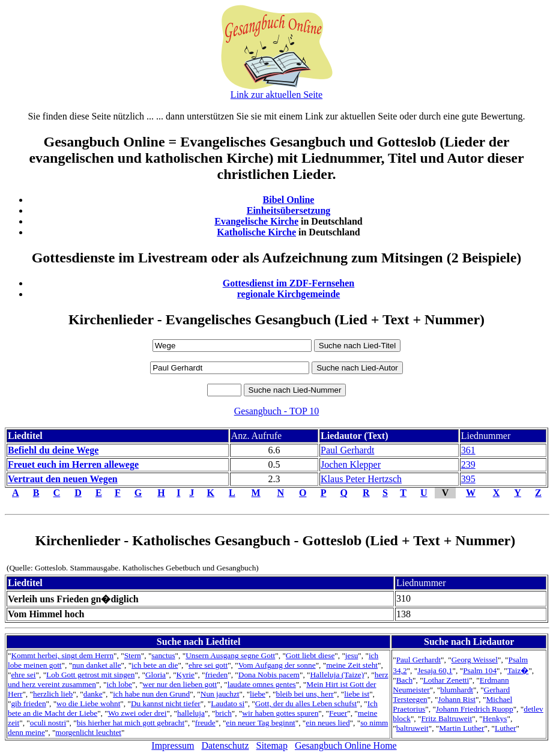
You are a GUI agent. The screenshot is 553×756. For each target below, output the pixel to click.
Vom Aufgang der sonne (277, 665)
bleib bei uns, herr (305, 694)
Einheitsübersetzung (289, 210)
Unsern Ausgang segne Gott (230, 655)
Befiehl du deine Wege (53, 450)
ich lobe (119, 684)
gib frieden (28, 703)
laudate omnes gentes (262, 684)
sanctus (163, 655)
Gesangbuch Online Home (346, 745)
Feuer (338, 713)
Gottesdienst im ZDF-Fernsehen (289, 283)
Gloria (156, 675)
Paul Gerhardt (347, 450)
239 (468, 464)
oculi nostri (48, 723)
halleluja (191, 713)
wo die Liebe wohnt (88, 703)
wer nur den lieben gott (180, 684)
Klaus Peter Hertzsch (361, 479)
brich (223, 713)
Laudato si (228, 703)
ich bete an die (155, 665)
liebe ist (357, 694)
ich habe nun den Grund (151, 694)
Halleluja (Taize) (337, 675)
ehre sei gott (208, 665)
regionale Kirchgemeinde (289, 294)
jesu (352, 655)
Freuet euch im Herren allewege (73, 464)
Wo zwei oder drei (137, 713)
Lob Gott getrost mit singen (90, 675)
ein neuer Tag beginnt (260, 723)
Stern (133, 655)
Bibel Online (289, 200)
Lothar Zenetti (446, 680)
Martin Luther (461, 728)
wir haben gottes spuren (280, 713)
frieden (216, 675)
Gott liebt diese (310, 655)
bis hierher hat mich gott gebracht (131, 723)
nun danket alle (96, 665)
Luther (506, 728)
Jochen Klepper (351, 464)
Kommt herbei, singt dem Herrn (62, 655)
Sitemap (272, 745)
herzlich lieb (53, 694)
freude (205, 723)
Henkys (495, 718)
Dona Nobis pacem (269, 675)
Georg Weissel (475, 660)
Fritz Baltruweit (446, 718)
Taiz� (518, 670)
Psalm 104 (480, 670)
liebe (258, 694)
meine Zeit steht (352, 665)
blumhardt (457, 690)
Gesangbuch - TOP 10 (276, 411)
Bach (404, 680)
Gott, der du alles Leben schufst (306, 703)
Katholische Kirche (256, 232)
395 (468, 479)
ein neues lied (328, 723)
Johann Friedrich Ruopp (475, 709)
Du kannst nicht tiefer (166, 703)
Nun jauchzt (220, 694)
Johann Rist (457, 699)
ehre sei (23, 675)
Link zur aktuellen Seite (276, 95)
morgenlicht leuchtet (88, 732)
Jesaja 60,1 (435, 670)
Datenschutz (225, 745)
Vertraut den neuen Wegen (63, 479)
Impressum (173, 745)
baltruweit (412, 728)
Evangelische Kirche (256, 221)
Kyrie (186, 675)
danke (93, 694)
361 (468, 450)
